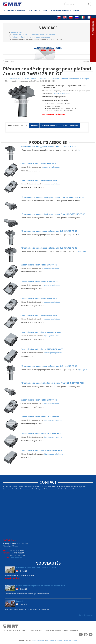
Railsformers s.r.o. (38, 640)
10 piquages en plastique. (51, 285)
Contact (77, 11)
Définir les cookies (70, 640)
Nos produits (34, 11)
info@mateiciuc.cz (18, 557)
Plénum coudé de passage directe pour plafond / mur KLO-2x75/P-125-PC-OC (53, 197)
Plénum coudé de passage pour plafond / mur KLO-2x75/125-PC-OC (49, 231)
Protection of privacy (54, 640)
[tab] (18, 125)
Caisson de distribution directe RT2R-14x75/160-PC (42, 349)
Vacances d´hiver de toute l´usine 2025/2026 (36, 567)
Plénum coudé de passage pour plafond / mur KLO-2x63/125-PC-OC (49, 147)
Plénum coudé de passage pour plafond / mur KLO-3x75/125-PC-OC (49, 248)
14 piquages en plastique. (51, 319)
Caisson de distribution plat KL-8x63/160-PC (39, 164)
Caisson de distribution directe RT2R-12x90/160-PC (42, 450)
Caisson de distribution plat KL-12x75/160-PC (39, 299)
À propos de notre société (15, 11)
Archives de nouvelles (85, 615)
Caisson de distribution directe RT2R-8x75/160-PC (41, 332)
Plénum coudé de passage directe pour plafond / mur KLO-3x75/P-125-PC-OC (53, 214)
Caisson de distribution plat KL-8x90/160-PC (39, 400)
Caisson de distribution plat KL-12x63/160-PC (39, 180)
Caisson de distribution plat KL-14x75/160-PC (39, 315)
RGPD (45, 11)
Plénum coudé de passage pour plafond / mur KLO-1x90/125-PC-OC (49, 366)
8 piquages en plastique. (51, 167)
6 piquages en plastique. (53, 420)
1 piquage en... (83, 370)
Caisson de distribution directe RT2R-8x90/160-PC (41, 434)
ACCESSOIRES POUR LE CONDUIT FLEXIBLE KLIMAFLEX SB (34, 35)
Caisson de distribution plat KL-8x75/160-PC (39, 265)
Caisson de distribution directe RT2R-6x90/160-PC (41, 417)
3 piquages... (82, 251)
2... (79, 150)
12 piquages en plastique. (51, 302)
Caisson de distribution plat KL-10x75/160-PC (39, 282)
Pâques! (19, 601)
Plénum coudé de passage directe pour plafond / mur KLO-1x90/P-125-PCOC (52, 383)
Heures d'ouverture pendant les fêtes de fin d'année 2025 (41, 586)
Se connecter (86, 62)
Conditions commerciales (60, 11)
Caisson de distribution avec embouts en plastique (31, 37)
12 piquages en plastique (51, 184)
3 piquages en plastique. (61, 93)
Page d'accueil (16, 32)
